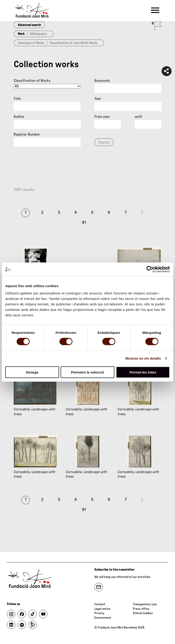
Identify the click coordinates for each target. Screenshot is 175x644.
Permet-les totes (143, 372)
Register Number (27, 134)
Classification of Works (32, 81)
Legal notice (102, 609)
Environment (103, 618)
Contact (100, 604)
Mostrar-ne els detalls (143, 358)
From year (102, 117)
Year (98, 99)
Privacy (99, 613)
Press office (141, 609)
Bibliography (38, 34)
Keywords (102, 81)
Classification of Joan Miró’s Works (73, 43)
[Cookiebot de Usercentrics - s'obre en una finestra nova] (150, 269)
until (138, 117)
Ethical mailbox (143, 613)
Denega (32, 372)
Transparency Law (145, 604)
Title (17, 99)
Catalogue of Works (31, 43)
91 (84, 223)
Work (21, 34)
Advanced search (29, 25)
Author (19, 117)
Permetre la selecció (87, 372)
